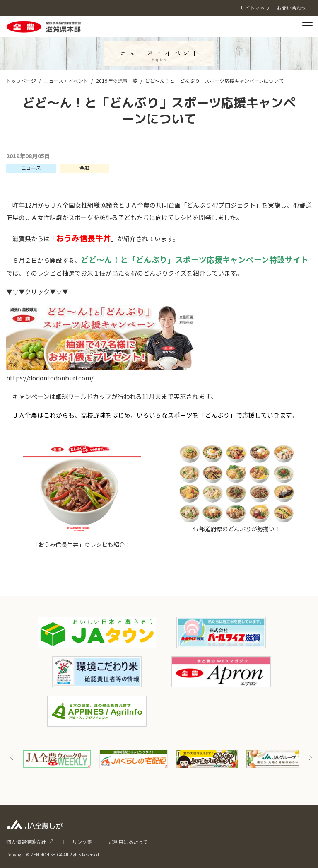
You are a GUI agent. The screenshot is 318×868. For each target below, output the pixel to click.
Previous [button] (12, 758)
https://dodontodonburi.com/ (50, 378)
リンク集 (82, 842)
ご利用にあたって (128, 842)
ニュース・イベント (66, 81)
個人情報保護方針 (26, 842)
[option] (57, 759)
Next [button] (310, 758)
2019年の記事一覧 (117, 81)
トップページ (21, 81)
